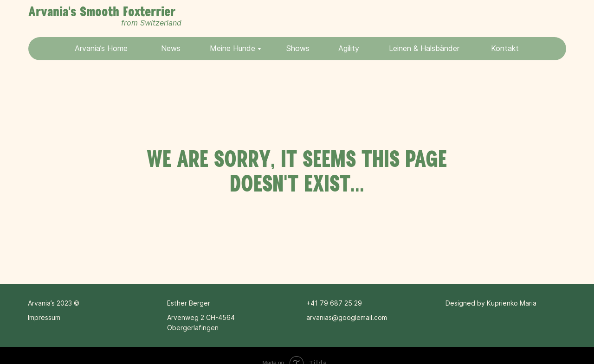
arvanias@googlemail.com (347, 317)
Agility (349, 48)
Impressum (44, 317)
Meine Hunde (232, 48)
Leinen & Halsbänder (424, 48)
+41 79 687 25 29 (334, 303)
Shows (298, 48)
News (171, 48)
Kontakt (505, 48)
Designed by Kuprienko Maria (491, 303)
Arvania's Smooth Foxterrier (102, 12)
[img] (536, 18)
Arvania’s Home (101, 48)
